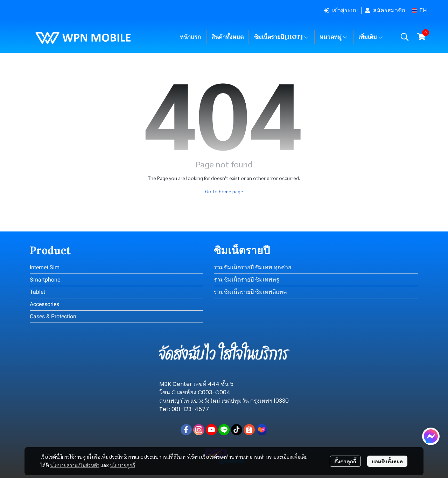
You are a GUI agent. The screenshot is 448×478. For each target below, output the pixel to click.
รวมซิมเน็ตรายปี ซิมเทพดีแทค (250, 292)
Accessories (44, 304)
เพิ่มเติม (371, 37)
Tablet (37, 292)
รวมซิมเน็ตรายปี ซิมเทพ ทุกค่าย (253, 267)
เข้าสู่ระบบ (341, 10)
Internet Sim (45, 267)
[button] (419, 10)
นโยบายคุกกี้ (122, 465)
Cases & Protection (53, 316)
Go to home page (224, 191)
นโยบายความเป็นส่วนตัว (75, 465)
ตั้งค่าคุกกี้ (345, 461)
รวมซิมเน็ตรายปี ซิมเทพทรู (247, 280)
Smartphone (45, 280)
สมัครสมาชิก (385, 10)
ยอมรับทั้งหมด (387, 461)
